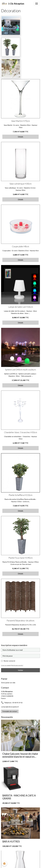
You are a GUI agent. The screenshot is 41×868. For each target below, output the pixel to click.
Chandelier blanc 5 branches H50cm (21, 432)
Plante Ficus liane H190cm (21, 558)
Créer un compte (6, 665)
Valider (20, 670)
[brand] (13, 4)
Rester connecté (9, 661)
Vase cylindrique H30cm (20, 184)
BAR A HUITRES (11, 842)
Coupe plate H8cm (20, 246)
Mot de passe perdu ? (17, 665)
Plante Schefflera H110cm (21, 495)
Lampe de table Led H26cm (21, 307)
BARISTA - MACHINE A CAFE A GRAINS (19, 797)
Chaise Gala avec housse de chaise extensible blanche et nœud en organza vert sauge (20, 755)
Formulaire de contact (10, 711)
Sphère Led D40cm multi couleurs (20, 370)
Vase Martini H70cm (20, 121)
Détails (20, 137)
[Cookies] (4, 864)
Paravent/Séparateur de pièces (21, 621)
